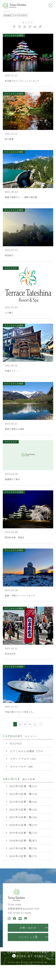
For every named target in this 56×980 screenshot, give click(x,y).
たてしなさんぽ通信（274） (27, 751)
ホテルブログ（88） (22, 767)
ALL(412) (16, 743)
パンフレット (28, 937)
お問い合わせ (28, 928)
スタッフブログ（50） (24, 759)
